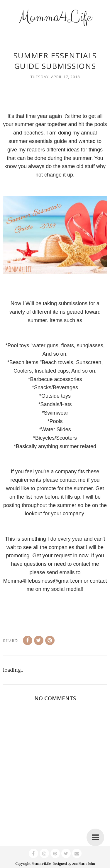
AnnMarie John (84, 864)
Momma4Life (55, 17)
